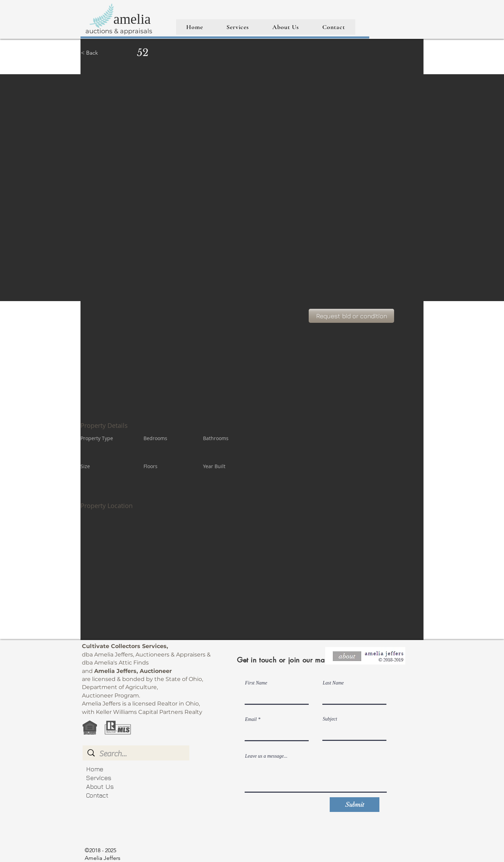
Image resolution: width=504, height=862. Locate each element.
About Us (100, 787)
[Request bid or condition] (351, 316)
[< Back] (106, 53)
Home (95, 769)
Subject (330, 719)
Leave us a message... (266, 756)
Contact (97, 795)
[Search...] (137, 754)
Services (99, 778)
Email (251, 720)
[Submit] (355, 805)
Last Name (333, 683)
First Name (256, 683)
